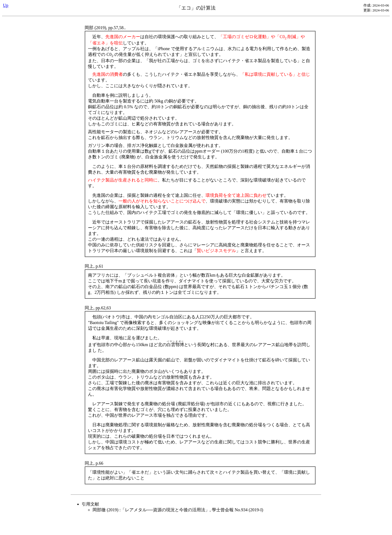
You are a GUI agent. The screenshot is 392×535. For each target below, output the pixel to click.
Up (6, 5)
